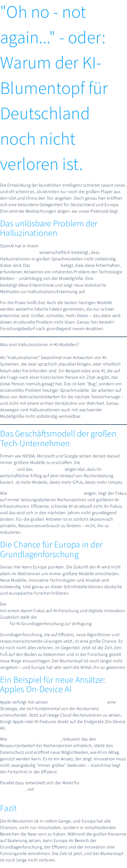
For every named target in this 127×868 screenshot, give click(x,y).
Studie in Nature (110, 278)
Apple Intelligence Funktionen (78, 702)
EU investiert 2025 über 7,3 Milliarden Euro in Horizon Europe (66, 604)
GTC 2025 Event (49, 469)
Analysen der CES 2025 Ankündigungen (45, 493)
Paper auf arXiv (45, 265)
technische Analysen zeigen (34, 739)
